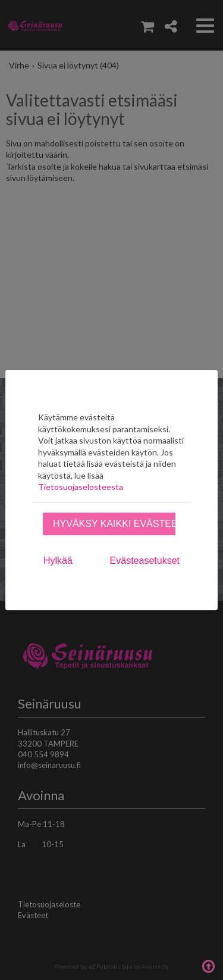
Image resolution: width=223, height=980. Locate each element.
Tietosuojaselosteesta (81, 487)
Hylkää (58, 561)
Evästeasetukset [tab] (145, 561)
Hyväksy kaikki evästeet (114, 524)
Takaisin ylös (208, 965)
